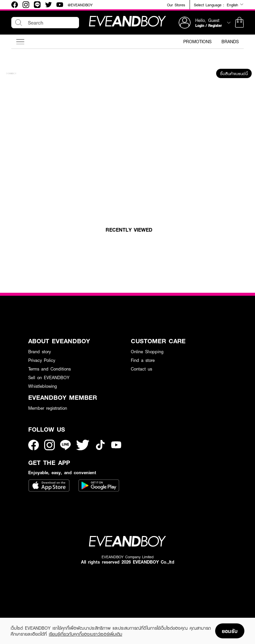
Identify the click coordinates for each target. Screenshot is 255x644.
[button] (239, 23)
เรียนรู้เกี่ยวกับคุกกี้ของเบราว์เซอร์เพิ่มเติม (85, 634)
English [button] (235, 5)
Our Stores (176, 5)
